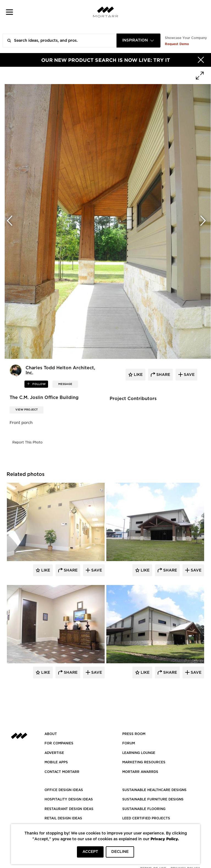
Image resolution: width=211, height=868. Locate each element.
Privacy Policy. (165, 839)
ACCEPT (90, 852)
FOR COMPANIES (59, 743)
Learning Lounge (139, 753)
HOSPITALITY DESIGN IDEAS (69, 799)
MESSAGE (65, 384)
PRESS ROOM (134, 734)
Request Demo (177, 44)
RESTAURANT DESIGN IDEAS (69, 809)
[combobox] (138, 41)
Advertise (54, 753)
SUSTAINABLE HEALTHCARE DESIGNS (154, 790)
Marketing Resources (144, 762)
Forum (129, 743)
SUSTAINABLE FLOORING (144, 809)
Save (96, 570)
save (189, 375)
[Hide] (201, 60)
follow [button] (39, 384)
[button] (9, 12)
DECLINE (120, 852)
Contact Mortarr (62, 772)
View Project (27, 410)
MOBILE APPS (56, 762)
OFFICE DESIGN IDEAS (64, 790)
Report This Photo (27, 442)
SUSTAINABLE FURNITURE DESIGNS (153, 799)
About (51, 734)
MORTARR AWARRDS (140, 772)
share (163, 375)
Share (70, 570)
